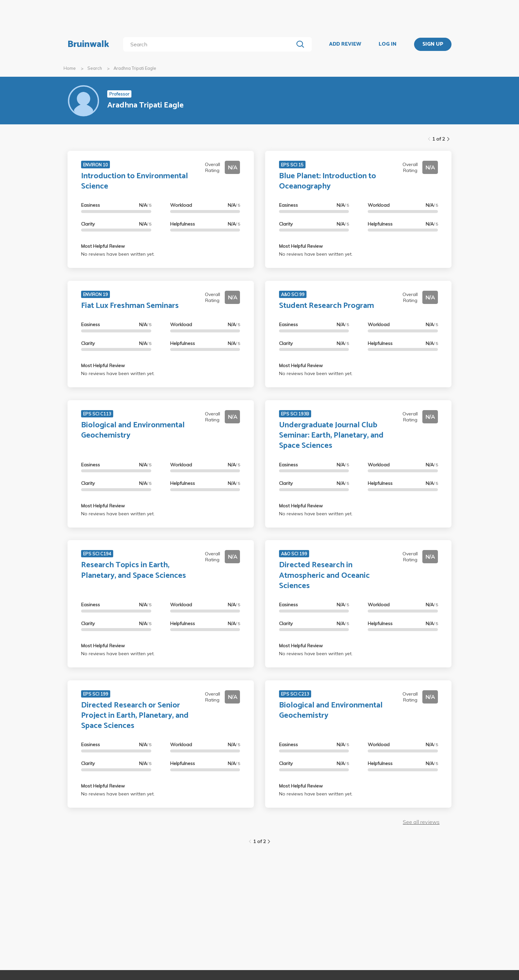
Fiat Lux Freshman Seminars (130, 306)
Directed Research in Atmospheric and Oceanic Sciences (324, 575)
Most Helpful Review (103, 246)
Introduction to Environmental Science (135, 181)
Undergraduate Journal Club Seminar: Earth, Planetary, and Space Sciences (331, 435)
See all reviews (421, 822)
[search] (210, 44)
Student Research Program (327, 306)
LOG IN (388, 44)
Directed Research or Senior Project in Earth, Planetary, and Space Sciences (135, 716)
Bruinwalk (88, 44)
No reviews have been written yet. (118, 254)
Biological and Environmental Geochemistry (133, 430)
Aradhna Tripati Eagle (135, 68)
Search (95, 68)
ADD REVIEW (345, 44)
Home (70, 68)
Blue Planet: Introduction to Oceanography (328, 181)
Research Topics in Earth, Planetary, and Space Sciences (134, 570)
